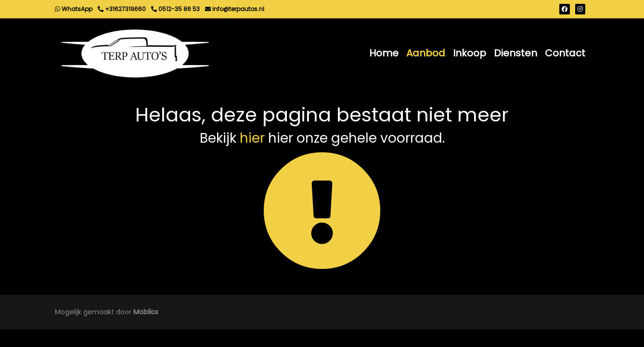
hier (252, 138)
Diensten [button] (515, 53)
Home (384, 53)
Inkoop (470, 53)
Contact (565, 53)
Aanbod (426, 53)
